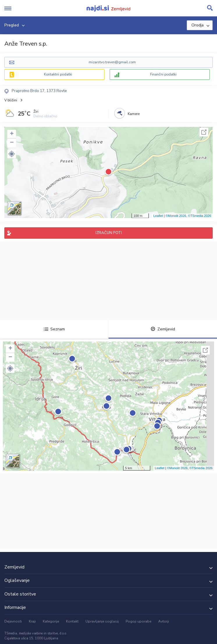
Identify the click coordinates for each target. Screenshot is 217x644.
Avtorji (164, 621)
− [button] (12, 143)
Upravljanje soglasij (102, 621)
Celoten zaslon (204, 132)
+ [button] (12, 134)
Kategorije (51, 621)
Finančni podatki (163, 74)
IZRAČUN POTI (109, 233)
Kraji (32, 621)
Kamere (134, 114)
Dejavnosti (13, 621)
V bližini (11, 100)
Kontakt (72, 621)
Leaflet (158, 216)
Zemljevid (163, 329)
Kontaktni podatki (58, 74)
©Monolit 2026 (176, 216)
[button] (12, 154)
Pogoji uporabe (138, 621)
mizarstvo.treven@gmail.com (112, 62)
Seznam (54, 329)
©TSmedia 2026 (200, 216)
